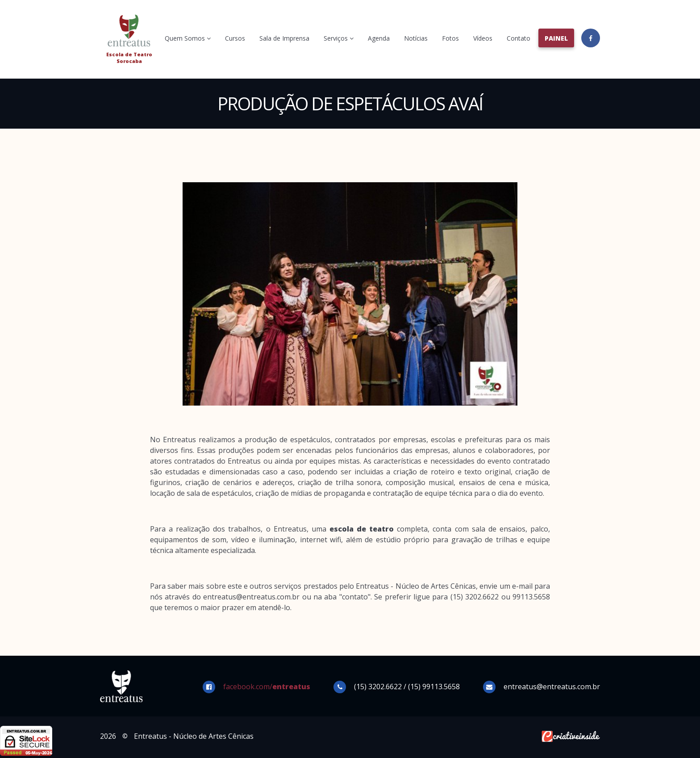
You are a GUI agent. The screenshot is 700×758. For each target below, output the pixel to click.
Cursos (235, 38)
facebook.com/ (267, 687)
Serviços (339, 38)
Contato (519, 38)
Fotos (450, 38)
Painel (556, 38)
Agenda (379, 38)
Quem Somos (188, 38)
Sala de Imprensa (284, 38)
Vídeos (483, 38)
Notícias (416, 38)
